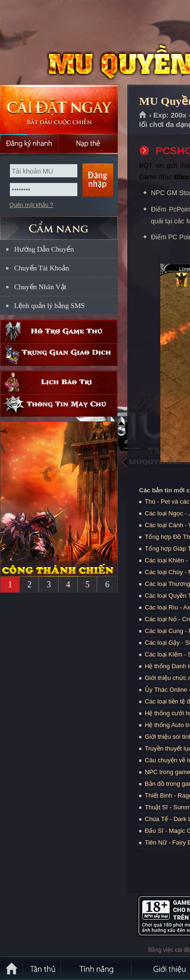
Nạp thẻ (88, 143)
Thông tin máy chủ (59, 405)
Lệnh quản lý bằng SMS (50, 306)
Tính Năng (97, 968)
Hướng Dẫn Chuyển (44, 249)
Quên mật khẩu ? (31, 205)
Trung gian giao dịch (59, 354)
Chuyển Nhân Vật (40, 287)
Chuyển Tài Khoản (42, 268)
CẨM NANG (59, 224)
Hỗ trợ (59, 331)
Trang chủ (143, 115)
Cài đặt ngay (59, 109)
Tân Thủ (42, 968)
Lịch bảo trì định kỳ (59, 382)
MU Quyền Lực (68, 43)
